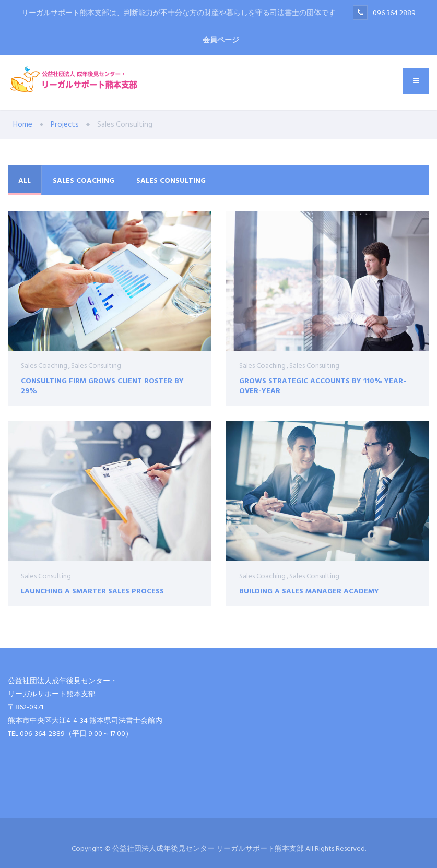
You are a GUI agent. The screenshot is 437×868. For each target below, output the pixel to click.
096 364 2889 (394, 13)
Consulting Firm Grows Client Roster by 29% (102, 385)
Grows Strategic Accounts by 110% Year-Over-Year (323, 385)
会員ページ (221, 40)
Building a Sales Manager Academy (309, 603)
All (25, 180)
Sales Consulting (171, 180)
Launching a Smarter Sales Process (92, 594)
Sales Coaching (84, 180)
